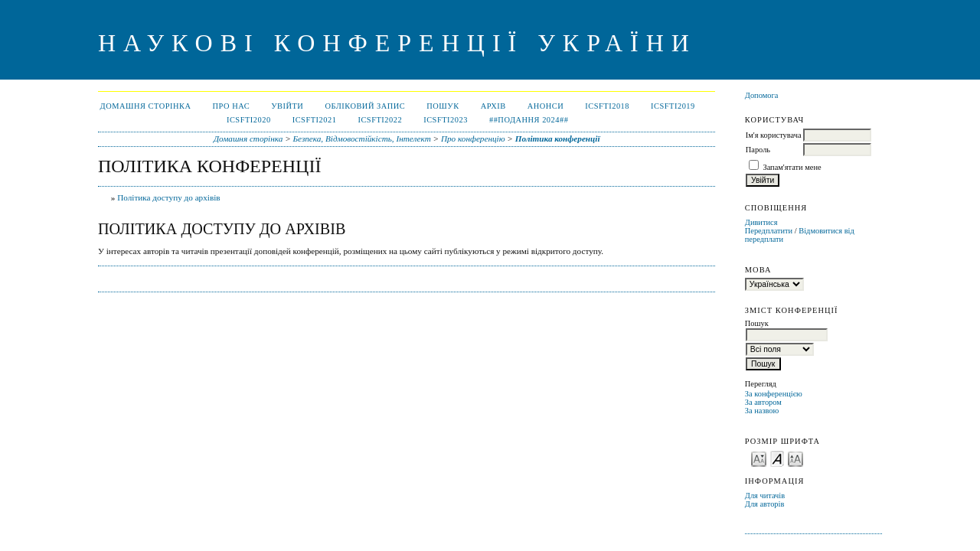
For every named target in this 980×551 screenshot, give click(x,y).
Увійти (287, 106)
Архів (493, 106)
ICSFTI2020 (249, 120)
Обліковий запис (365, 106)
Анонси (546, 106)
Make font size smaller (759, 458)
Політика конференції (558, 139)
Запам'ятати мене (792, 167)
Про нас (232, 106)
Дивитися (761, 222)
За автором (763, 402)
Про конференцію (473, 139)
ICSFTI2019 (673, 106)
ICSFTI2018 (607, 106)
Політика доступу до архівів (168, 197)
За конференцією (774, 394)
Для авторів (765, 504)
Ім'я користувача (774, 135)
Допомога (762, 95)
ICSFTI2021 (315, 120)
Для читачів (765, 496)
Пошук (443, 106)
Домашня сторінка (146, 106)
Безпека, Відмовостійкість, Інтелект (361, 139)
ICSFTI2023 (446, 120)
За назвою (762, 411)
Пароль (758, 150)
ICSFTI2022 (380, 120)
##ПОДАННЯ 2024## (529, 120)
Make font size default (777, 458)
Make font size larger (795, 458)
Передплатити (769, 231)
